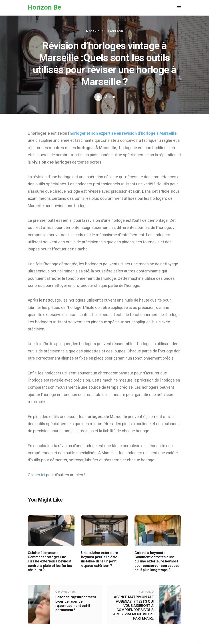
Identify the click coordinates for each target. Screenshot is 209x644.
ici (44, 475)
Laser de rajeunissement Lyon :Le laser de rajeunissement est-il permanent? (76, 603)
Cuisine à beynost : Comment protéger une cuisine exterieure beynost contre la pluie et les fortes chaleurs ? (50, 561)
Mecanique (95, 31)
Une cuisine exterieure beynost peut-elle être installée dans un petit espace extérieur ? (100, 559)
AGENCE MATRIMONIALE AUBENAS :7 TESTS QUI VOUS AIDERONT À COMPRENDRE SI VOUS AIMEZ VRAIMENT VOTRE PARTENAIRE (133, 608)
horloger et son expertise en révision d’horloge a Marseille (123, 133)
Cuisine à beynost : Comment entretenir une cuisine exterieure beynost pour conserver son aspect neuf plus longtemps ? (157, 561)
